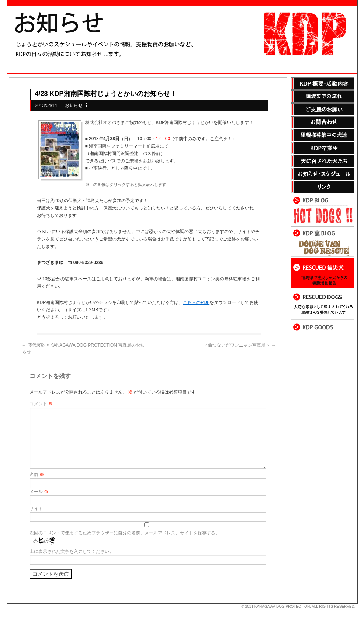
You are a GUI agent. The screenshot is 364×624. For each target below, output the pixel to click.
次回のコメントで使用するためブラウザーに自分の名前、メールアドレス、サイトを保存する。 (125, 533)
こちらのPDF (196, 302)
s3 (10, 604)
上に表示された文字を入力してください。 (72, 551)
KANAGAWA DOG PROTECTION (282, 606)
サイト (36, 509)
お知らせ (74, 105)
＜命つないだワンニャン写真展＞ (240, 345)
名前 (37, 475)
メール (39, 492)
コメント (41, 404)
